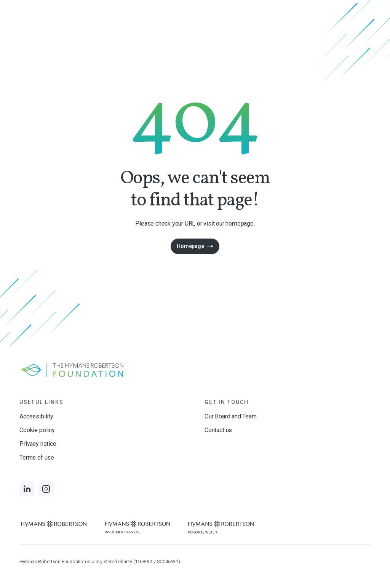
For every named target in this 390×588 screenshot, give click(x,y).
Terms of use (37, 457)
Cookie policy (37, 430)
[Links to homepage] (195, 370)
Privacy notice (38, 444)
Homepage (190, 246)
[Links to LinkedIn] (27, 489)
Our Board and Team (231, 416)
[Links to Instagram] (46, 489)
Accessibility (36, 416)
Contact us (218, 430)
